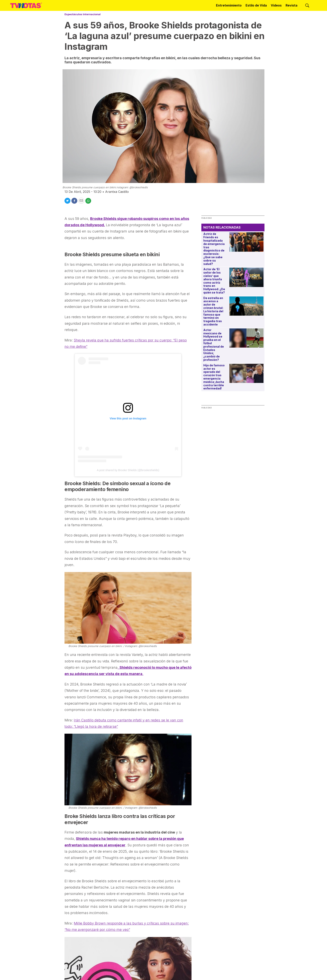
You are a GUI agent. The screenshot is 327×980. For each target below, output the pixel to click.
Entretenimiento (229, 5)
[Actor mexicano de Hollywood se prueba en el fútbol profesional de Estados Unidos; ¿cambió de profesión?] (246, 338)
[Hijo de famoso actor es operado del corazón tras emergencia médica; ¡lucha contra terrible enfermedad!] (246, 373)
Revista (291, 5)
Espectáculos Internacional (83, 14)
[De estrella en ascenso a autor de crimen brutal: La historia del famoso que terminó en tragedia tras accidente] (246, 306)
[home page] (26, 5)
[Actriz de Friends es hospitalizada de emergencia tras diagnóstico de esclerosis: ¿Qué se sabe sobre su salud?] (246, 242)
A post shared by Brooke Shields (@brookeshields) (128, 470)
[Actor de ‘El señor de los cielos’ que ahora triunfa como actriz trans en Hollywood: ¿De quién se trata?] (246, 277)
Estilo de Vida (256, 5)
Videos (276, 5)
